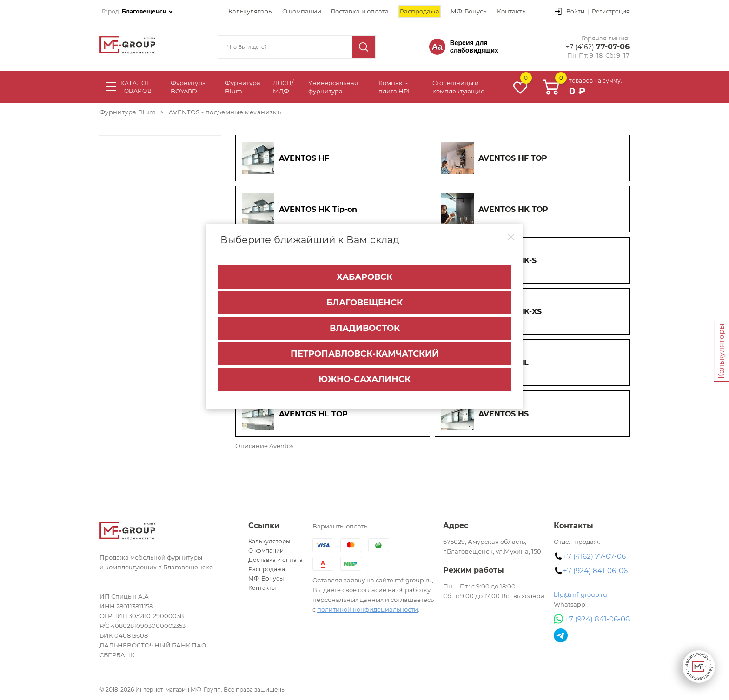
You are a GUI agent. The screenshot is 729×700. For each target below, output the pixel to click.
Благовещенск (364, 301)
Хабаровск (364, 276)
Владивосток (365, 327)
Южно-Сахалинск (364, 378)
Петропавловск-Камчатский (365, 352)
